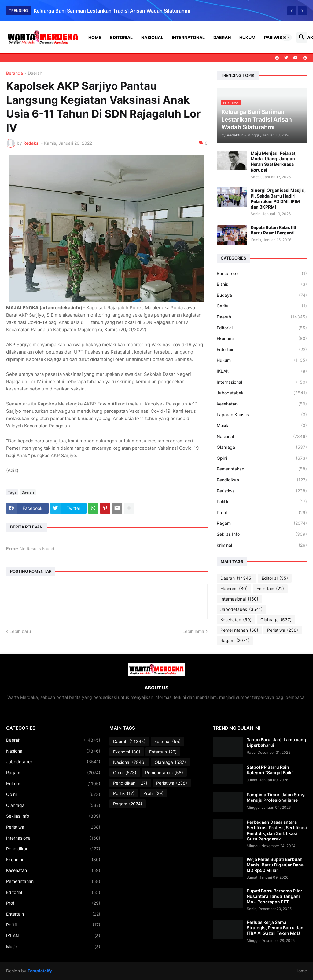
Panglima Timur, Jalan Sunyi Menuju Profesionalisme (276, 797)
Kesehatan (262, 404)
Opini (262, 458)
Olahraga (262, 447)
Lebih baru (20, 631)
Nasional (152, 37)
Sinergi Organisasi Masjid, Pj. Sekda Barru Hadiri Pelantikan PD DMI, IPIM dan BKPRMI (278, 198)
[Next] (302, 11)
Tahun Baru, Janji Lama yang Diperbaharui (276, 742)
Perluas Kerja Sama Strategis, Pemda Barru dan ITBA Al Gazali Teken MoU (275, 928)
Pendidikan (262, 480)
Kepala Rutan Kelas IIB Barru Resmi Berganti (273, 230)
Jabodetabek (262, 393)
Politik (262, 502)
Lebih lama (193, 631)
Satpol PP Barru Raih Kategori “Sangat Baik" (270, 770)
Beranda (15, 73)
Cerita (262, 306)
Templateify (40, 971)
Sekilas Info (262, 534)
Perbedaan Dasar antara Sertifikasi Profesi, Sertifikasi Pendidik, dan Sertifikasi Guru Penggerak (277, 830)
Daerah (222, 37)
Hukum (247, 37)
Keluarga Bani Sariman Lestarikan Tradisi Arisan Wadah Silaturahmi (112, 11)
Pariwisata (277, 37)
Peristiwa (262, 491)
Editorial (121, 37)
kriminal (262, 545)
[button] (287, 38)
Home (95, 37)
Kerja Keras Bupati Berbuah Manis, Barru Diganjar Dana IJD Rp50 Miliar (275, 865)
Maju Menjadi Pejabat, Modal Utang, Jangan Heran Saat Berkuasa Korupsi (274, 162)
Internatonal (188, 37)
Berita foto (262, 274)
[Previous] (292, 11)
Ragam (262, 523)
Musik (262, 426)
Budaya (262, 295)
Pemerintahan (262, 469)
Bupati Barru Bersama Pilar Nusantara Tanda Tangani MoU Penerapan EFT (274, 896)
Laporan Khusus (262, 415)
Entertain (262, 350)
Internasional (262, 382)
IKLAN (262, 371)
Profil (262, 513)
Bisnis (262, 284)
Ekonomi (262, 339)
